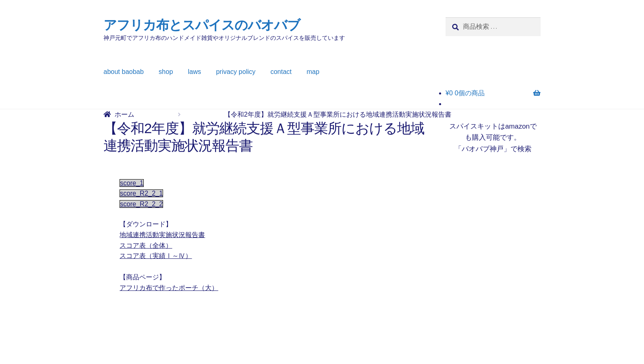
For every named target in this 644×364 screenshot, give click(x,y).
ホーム (124, 114)
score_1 (132, 183)
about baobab (124, 72)
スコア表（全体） (146, 245)
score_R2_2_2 (141, 204)
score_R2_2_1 (141, 193)
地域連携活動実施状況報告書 (162, 235)
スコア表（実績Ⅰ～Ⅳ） (156, 256)
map (313, 72)
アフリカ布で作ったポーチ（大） (169, 288)
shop (166, 72)
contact (281, 72)
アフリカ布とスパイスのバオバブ (202, 25)
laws (195, 72)
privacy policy (236, 72)
